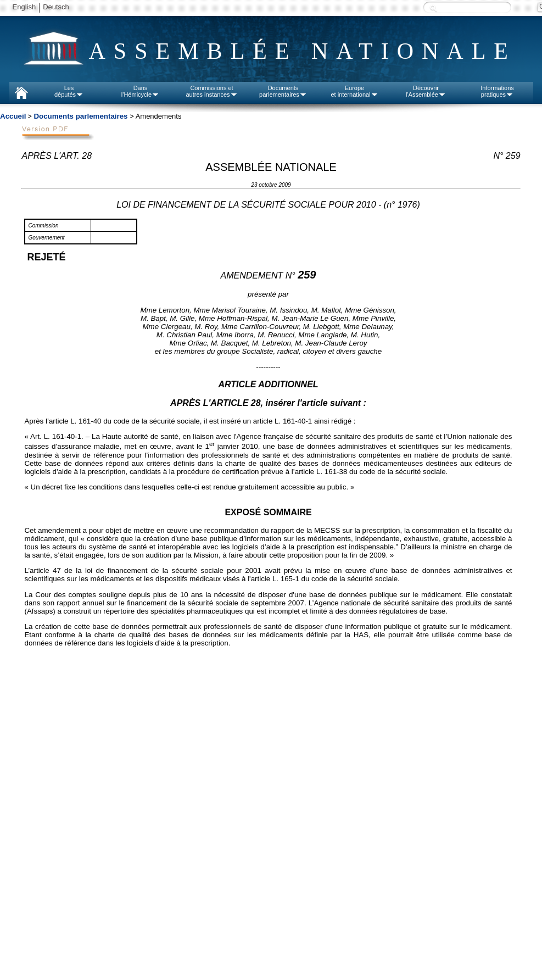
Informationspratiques (497, 91)
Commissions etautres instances (211, 91)
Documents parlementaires (80, 116)
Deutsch (56, 7)
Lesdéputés (69, 91)
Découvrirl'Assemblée (426, 91)
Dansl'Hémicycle (140, 91)
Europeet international (354, 91)
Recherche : (433, 8)
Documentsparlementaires (283, 91)
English (24, 7)
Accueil (13, 116)
